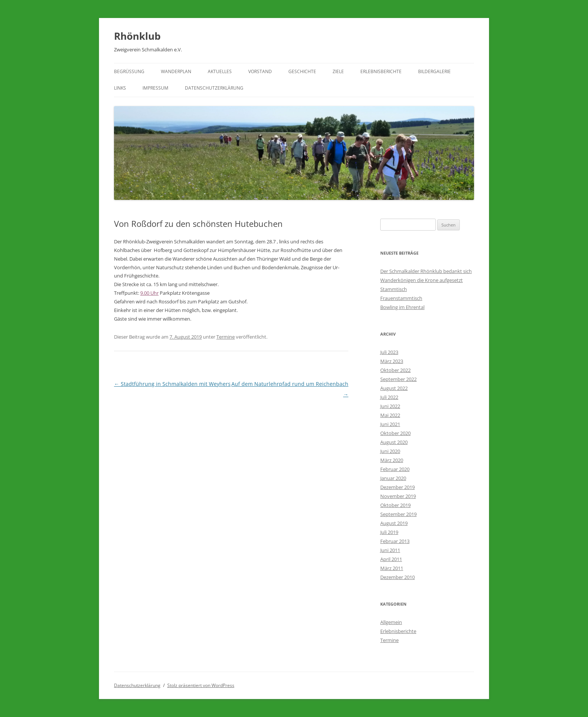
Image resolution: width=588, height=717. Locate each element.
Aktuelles (220, 71)
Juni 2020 (390, 451)
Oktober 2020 (395, 433)
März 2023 (392, 361)
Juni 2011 (390, 550)
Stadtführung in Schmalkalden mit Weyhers (172, 384)
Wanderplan (176, 71)
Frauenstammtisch (401, 298)
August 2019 (394, 523)
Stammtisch (394, 289)
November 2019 (398, 496)
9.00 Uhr (149, 293)
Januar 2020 (393, 478)
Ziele (338, 71)
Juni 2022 (390, 406)
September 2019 (398, 514)
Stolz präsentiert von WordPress (201, 685)
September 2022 (398, 379)
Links (120, 88)
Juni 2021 (390, 424)
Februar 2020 (395, 469)
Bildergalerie (434, 71)
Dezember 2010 (397, 577)
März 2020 (392, 460)
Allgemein (391, 622)
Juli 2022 (389, 397)
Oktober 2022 (395, 370)
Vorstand (260, 71)
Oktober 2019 (395, 505)
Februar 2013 (395, 541)
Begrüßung (129, 71)
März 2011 (392, 568)
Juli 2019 (389, 532)
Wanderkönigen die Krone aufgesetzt (421, 280)
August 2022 (394, 388)
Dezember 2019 (397, 487)
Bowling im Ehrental (402, 307)
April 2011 (391, 559)
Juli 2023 (389, 352)
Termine (226, 337)
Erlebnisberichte (381, 71)
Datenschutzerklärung (214, 88)
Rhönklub (137, 36)
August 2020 (394, 442)
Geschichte (302, 71)
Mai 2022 (390, 415)
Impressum (155, 88)
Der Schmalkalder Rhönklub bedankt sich (426, 271)
